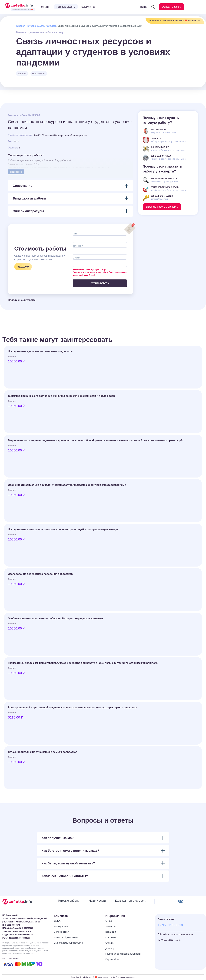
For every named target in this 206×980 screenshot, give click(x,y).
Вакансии (111, 932)
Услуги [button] (45, 7)
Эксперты (111, 926)
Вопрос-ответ (61, 932)
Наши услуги (97, 901)
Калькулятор (88, 7)
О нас (109, 921)
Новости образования (66, 937)
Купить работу (100, 283)
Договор (110, 948)
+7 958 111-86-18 (170, 925)
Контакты (111, 937)
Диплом (51, 26)
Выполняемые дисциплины (69, 943)
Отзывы (110, 943)
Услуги (58, 921)
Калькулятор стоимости (131, 901)
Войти (144, 7)
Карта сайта (112, 959)
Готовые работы (66, 7)
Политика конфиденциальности (123, 954)
